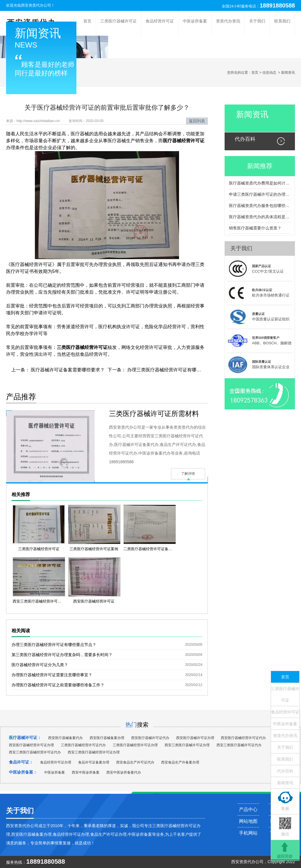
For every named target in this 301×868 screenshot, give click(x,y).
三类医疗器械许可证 (118, 21)
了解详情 (188, 474)
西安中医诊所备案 (86, 772)
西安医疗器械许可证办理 (195, 738)
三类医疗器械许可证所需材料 (154, 414)
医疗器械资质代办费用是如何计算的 (260, 183)
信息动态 (269, 73)
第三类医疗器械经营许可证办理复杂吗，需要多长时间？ (62, 655)
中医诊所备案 (195, 21)
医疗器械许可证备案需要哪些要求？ (67, 370)
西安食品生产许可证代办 (135, 762)
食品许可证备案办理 (94, 762)
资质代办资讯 (228, 21)
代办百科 (245, 139)
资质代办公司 (251, 862)
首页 (87, 21)
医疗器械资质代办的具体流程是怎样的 (260, 217)
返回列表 (197, 121)
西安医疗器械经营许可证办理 (31, 745)
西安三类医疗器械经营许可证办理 (94, 752)
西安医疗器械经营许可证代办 (243, 738)
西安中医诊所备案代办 (124, 772)
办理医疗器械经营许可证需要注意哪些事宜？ (52, 675)
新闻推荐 (260, 166)
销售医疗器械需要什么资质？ (255, 228)
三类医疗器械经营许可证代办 (83, 745)
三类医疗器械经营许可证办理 (135, 745)
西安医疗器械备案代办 (65, 738)
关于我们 (257, 21)
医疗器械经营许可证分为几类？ (40, 665)
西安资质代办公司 (36, 5)
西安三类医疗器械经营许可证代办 (35, 752)
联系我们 (282, 21)
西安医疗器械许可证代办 (150, 738)
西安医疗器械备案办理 (107, 738)
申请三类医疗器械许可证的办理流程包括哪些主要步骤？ (260, 194)
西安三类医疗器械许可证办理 (187, 745)
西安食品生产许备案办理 (180, 762)
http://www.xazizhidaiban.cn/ (38, 121)
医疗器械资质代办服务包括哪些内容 (260, 206)
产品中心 (248, 809)
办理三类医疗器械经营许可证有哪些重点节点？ (175, 370)
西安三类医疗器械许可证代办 (239, 745)
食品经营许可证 (160, 21)
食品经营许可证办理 (56, 762)
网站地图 (248, 821)
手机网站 (248, 833)
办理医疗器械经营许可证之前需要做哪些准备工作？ (58, 685)
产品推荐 (21, 397)
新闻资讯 (252, 114)
